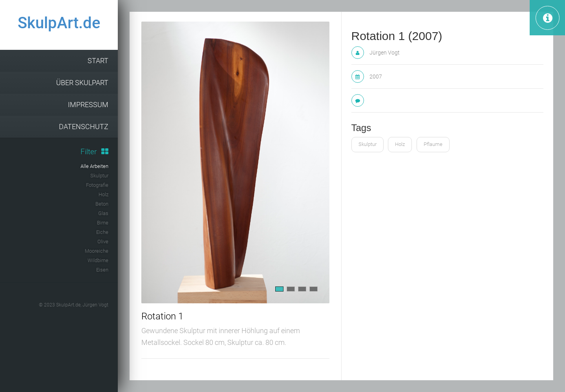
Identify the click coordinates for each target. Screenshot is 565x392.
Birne (103, 223)
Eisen (102, 270)
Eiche (102, 232)
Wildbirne (98, 260)
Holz (103, 194)
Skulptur (99, 176)
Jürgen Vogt (385, 53)
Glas (103, 213)
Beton (102, 204)
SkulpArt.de (59, 23)
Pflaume (433, 144)
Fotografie (97, 185)
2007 (376, 77)
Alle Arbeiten (94, 166)
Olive (103, 242)
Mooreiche (97, 251)
